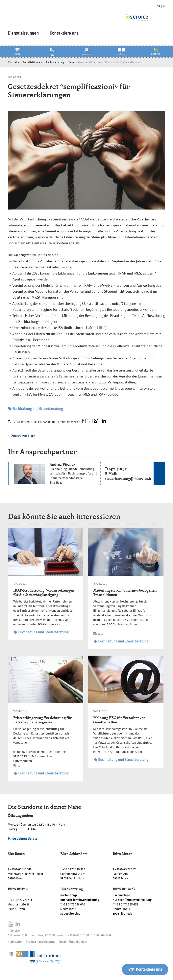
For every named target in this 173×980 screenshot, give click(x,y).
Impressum (15, 942)
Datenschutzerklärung (40, 942)
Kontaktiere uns (64, 33)
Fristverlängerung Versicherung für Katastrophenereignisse (42, 720)
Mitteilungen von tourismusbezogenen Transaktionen (125, 592)
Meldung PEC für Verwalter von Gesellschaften (119, 720)
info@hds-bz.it (101, 935)
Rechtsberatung (55, 62)
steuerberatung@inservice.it (128, 479)
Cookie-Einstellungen (73, 942)
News (71, 62)
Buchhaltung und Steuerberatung (36, 409)
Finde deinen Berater (23, 839)
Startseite (13, 62)
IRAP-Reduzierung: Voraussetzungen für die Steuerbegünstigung (44, 592)
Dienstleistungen (23, 33)
